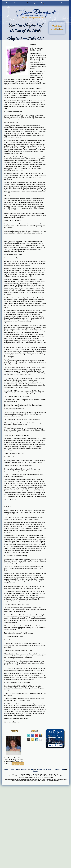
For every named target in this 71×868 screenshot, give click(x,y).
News (32, 769)
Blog (42, 3)
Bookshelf (25, 3)
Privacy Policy (60, 769)
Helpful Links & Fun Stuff (45, 769)
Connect (60, 3)
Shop (34, 3)
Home (8, 3)
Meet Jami (16, 3)
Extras (51, 3)
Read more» (18, 764)
